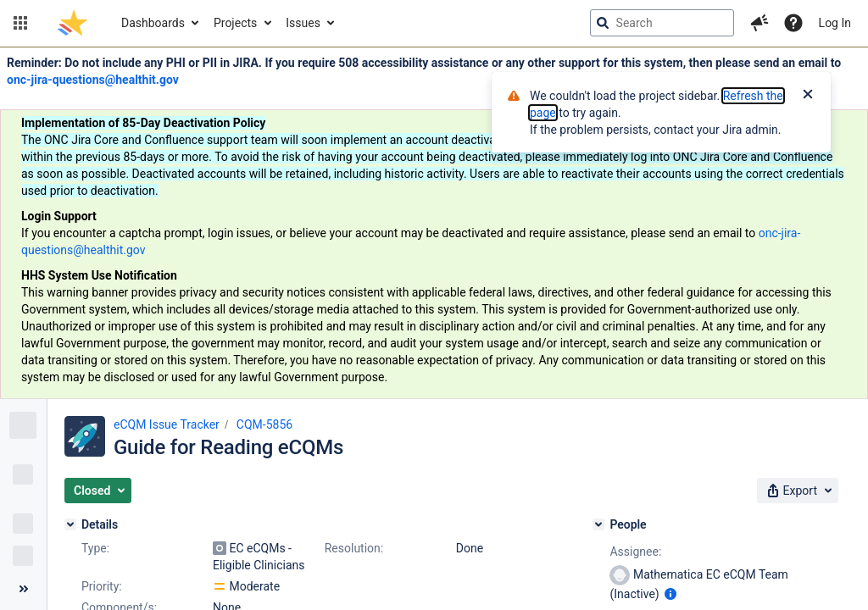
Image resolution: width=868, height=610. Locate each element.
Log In (835, 23)
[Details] (70, 524)
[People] (598, 524)
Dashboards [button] (153, 23)
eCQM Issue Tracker (167, 424)
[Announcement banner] (434, 223)
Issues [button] (303, 23)
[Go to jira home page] (72, 23)
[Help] (793, 23)
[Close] (808, 96)
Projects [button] (235, 23)
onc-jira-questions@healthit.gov (93, 80)
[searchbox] (662, 23)
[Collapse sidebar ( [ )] (23, 589)
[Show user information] (670, 594)
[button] (20, 23)
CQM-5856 (264, 424)
